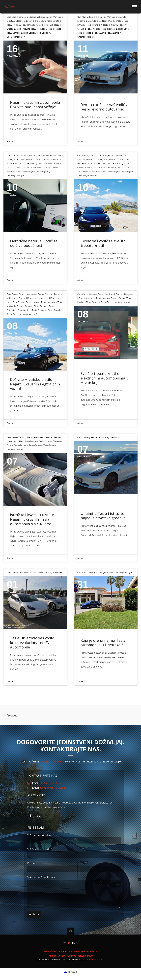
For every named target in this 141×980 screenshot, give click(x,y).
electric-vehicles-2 (54, 17)
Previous (10, 716)
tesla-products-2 (39, 29)
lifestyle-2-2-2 (33, 21)
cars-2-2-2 (23, 17)
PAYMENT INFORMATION (83, 957)
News (43, 21)
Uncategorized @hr (16, 37)
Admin (10, 141)
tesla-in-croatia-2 (93, 168)
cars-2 (15, 17)
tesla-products (23, 29)
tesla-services (54, 29)
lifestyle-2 (20, 21)
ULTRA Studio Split (95, 965)
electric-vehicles (37, 17)
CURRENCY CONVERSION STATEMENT (71, 961)
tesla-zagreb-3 (43, 33)
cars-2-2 (93, 156)
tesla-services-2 (14, 33)
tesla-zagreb (29, 33)
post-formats (19, 302)
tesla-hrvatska (14, 25)
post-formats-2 (54, 21)
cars (9, 17)
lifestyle (11, 21)
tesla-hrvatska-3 (29, 25)
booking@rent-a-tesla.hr (53, 788)
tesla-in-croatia (46, 25)
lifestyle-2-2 (103, 160)
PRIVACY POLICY (53, 957)
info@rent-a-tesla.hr (50, 783)
